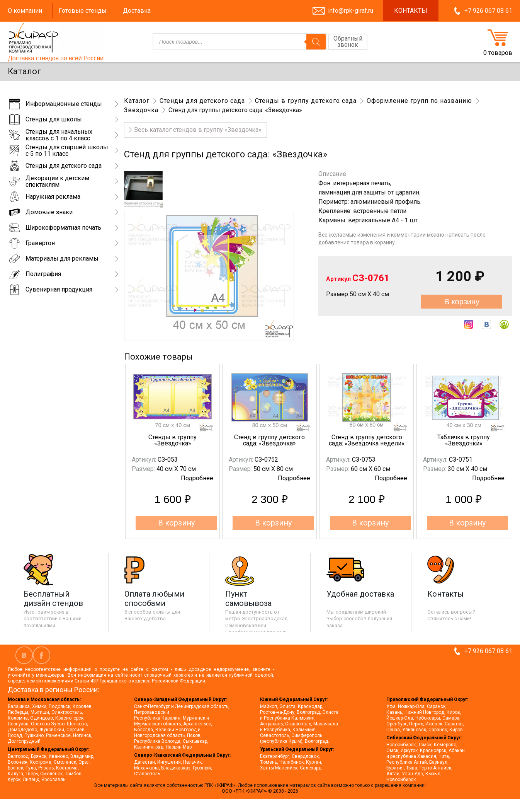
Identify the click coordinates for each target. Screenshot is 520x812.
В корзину (462, 302)
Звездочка (141, 110)
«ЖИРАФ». (226, 785)
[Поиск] (316, 42)
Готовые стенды (83, 11)
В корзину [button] (176, 523)
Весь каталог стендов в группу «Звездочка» (198, 130)
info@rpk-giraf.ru (351, 11)
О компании (25, 11)
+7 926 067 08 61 (488, 11)
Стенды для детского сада (202, 101)
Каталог (137, 101)
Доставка (137, 11)
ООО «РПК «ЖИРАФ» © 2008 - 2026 (260, 791)
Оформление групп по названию (419, 101)
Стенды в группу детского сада (306, 101)
